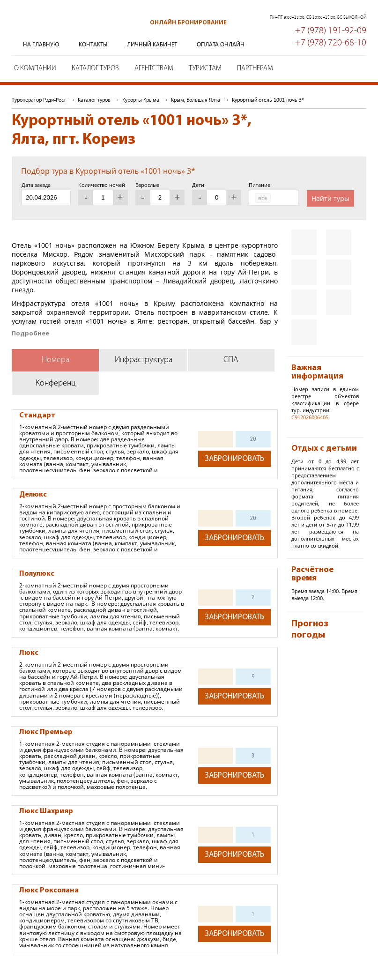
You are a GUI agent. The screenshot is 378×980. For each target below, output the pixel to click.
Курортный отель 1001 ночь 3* (268, 100)
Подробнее (30, 333)
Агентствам (154, 69)
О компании (35, 69)
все (263, 198)
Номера (56, 360)
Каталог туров (95, 69)
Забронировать (234, 459)
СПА (231, 360)
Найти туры (330, 198)
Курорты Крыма (141, 100)
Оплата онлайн (221, 44)
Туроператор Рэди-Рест (59, 30)
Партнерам (255, 69)
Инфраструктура (144, 360)
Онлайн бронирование (188, 22)
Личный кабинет (152, 44)
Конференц (56, 383)
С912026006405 (310, 417)
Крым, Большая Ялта (196, 100)
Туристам (205, 69)
